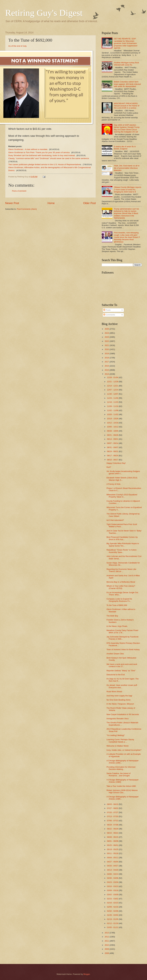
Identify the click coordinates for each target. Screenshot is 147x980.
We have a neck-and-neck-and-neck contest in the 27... (122, 665)
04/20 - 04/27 (113, 866)
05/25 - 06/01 (113, 845)
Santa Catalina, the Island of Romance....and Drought (118, 774)
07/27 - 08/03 (113, 808)
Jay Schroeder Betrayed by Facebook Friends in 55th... (122, 638)
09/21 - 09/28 (113, 435)
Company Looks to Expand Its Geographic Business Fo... (119, 600)
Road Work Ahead (114, 692)
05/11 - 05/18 (113, 853)
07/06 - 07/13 (113, 821)
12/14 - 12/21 (113, 386)
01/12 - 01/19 (113, 923)
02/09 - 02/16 (113, 907)
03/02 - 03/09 (113, 895)
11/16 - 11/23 (113, 402)
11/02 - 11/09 (113, 410)
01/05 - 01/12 (113, 927)
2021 (107, 345)
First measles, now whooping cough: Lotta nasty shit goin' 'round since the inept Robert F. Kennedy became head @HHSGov (127, 237)
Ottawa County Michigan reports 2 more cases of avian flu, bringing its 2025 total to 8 (128, 189)
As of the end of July (17, 46)
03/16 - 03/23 (113, 886)
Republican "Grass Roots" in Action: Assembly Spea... (122, 551)
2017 (107, 362)
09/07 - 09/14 (113, 443)
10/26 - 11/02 (113, 414)
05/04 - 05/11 (113, 858)
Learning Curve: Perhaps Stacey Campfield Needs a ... (120, 741)
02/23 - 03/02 (113, 899)
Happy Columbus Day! (116, 463)
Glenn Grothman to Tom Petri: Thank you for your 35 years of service (39, 152)
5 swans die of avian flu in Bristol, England (125, 148)
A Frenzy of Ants (113, 484)
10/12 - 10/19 (113, 423)
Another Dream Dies (115, 654)
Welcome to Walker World (117, 746)
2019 (107, 354)
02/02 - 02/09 (113, 911)
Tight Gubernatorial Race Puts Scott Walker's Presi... (122, 525)
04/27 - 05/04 (113, 862)
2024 (107, 333)
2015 (107, 370)
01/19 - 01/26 (113, 919)
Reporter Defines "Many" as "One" (121, 671)
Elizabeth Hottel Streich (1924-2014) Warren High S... (122, 479)
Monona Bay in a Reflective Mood (121, 582)
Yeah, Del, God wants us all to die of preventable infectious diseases (127, 168)
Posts (107, 310)
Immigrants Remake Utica (117, 719)
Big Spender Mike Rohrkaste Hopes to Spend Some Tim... (123, 545)
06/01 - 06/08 (113, 841)
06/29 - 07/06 (113, 825)
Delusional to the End (116, 675)
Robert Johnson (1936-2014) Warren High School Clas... (122, 791)
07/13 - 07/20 (113, 816)
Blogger (87, 974)
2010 (107, 945)
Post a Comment (19, 191)
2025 (107, 329)
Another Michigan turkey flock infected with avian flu (126, 64)
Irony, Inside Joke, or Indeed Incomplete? (124, 750)
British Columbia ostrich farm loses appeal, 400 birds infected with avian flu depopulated (127, 84)
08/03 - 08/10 (113, 804)
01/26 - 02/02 (113, 915)
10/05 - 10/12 (113, 427)
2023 (107, 337)
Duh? (109, 467)
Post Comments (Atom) (27, 209)
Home (51, 203)
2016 (107, 366)
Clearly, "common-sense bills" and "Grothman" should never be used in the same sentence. (49, 158)
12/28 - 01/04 (113, 377)
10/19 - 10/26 (113, 419)
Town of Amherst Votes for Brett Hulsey (123, 649)
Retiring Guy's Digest (44, 13)
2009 (107, 949)
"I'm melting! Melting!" (116, 735)
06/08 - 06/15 (113, 837)
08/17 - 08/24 (113, 456)
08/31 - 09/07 (113, 447)
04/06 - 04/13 (113, 874)
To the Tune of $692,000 (117, 605)
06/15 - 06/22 (113, 833)
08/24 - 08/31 (113, 451)
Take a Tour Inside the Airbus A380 (121, 786)
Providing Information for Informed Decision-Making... (121, 768)
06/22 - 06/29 (113, 829)
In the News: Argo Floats (117, 626)
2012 (107, 937)
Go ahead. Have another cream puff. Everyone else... (122, 686)
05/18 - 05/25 (113, 849)
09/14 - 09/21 (113, 439)
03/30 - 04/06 (113, 878)
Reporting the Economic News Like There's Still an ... (121, 570)
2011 (107, 941)
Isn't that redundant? (115, 520)
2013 (107, 933)
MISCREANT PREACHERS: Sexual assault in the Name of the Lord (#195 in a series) (127, 106)
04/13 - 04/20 (113, 870)
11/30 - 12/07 (113, 394)
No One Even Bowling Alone (118, 700)
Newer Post (12, 203)
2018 (107, 358)
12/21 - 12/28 (113, 382)
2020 (107, 349)
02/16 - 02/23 (113, 903)
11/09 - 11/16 (113, 406)
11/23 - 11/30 (113, 398)
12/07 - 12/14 (113, 390)
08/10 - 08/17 (113, 460)
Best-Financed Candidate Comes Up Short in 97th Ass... (122, 538)
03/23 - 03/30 (113, 882)
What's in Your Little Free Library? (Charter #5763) (121, 587)
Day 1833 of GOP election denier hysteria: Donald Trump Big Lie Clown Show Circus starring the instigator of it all (127, 128)
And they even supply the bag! (119, 696)
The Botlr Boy (112, 616)
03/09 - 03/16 (113, 890)
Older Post (89, 203)
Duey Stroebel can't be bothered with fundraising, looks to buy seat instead (42, 155)
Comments (109, 315)
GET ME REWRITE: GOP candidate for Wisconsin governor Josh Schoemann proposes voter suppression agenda (126, 43)
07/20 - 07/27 (113, 812)
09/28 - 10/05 (113, 431)
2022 (107, 341)
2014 (107, 374)
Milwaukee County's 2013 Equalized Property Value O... (122, 496)
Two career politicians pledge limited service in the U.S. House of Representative (44, 164)
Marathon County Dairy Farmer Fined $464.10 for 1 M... (122, 631)
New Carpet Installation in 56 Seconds (123, 714)
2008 (107, 953)
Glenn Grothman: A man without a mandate (28, 149)
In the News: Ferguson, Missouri (120, 704)
